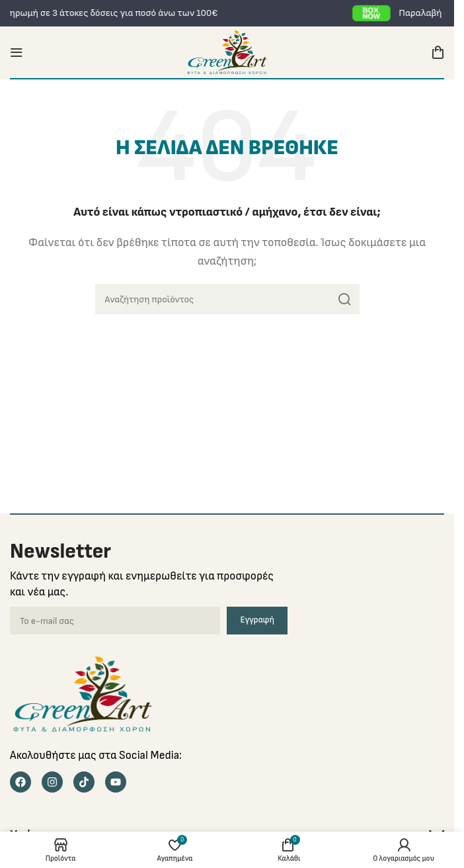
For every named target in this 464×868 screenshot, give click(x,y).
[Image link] (83, 694)
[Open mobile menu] (17, 52)
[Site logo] (227, 52)
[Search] (227, 299)
